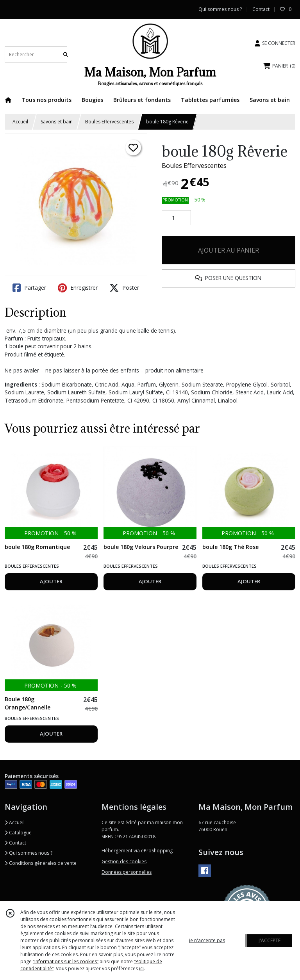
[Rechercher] (66, 54)
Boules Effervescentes (109, 122)
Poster (124, 288)
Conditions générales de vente (41, 863)
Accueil (20, 122)
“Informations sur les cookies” (66, 961)
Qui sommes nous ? (29, 853)
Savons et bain (57, 122)
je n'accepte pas (207, 940)
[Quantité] (176, 218)
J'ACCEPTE (270, 940)
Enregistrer (78, 288)
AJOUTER (51, 581)
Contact (261, 9)
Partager (29, 288)
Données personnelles (127, 872)
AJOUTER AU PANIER (229, 250)
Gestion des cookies (124, 862)
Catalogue (18, 833)
